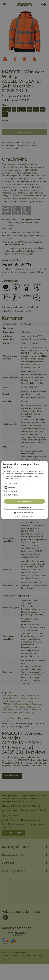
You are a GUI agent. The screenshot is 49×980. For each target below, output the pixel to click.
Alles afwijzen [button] (24, 507)
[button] (24, 513)
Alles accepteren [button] (25, 501)
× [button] (45, 464)
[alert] (24, 490)
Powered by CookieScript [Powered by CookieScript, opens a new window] (25, 516)
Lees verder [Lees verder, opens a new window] (18, 479)
